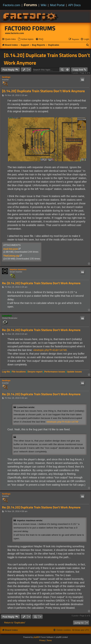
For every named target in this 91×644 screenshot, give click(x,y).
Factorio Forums (30, 28)
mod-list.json (11, 249)
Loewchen (7, 316)
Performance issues (55, 372)
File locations (19, 372)
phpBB (36, 637)
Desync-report (35, 372)
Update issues (74, 372)
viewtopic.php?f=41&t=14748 (50, 350)
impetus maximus (18, 269)
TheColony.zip (11, 256)
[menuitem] (26, 39)
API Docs (74, 5)
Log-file (6, 372)
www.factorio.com (15, 33)
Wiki (44, 5)
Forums (31, 5)
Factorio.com (12, 5)
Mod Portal (57, 5)
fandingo (6, 77)
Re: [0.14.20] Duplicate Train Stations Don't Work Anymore (41, 283)
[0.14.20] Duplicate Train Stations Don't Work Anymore (47, 59)
